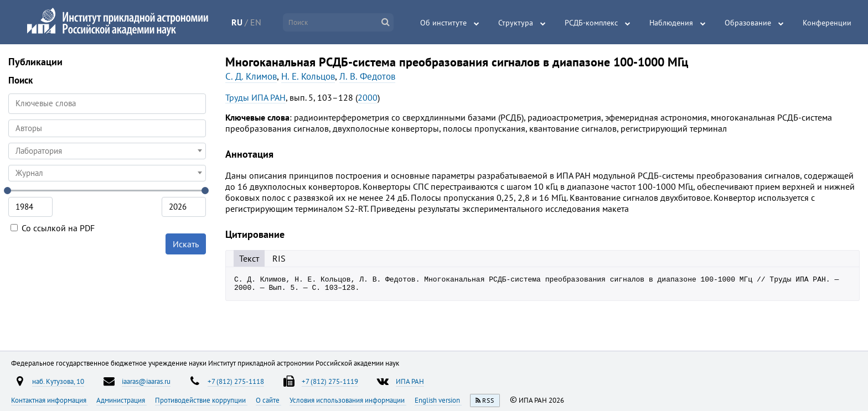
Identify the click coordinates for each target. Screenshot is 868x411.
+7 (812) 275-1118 (236, 381)
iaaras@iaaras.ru (146, 381)
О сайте (268, 400)
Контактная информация (50, 400)
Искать (186, 244)
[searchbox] (107, 128)
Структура (516, 23)
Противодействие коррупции (201, 400)
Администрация (122, 400)
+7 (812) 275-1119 (330, 381)
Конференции (827, 23)
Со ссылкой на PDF (53, 228)
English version (438, 400)
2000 (368, 97)
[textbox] (107, 151)
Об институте (443, 23)
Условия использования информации (348, 400)
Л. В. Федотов (367, 76)
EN (256, 22)
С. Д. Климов (251, 76)
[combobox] (107, 128)
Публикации (35, 62)
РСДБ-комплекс (591, 23)
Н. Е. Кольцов (308, 76)
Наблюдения (671, 23)
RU (237, 22)
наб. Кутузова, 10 (58, 381)
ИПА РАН (410, 381)
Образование (748, 23)
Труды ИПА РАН (255, 97)
